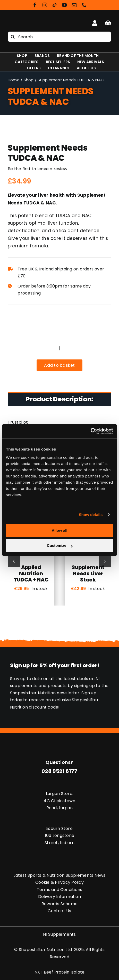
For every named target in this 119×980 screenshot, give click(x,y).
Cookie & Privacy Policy (59, 882)
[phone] (84, 5)
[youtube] (64, 5)
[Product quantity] (59, 349)
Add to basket (59, 365)
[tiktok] (55, 5)
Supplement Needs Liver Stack (88, 573)
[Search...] (59, 37)
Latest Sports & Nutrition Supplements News (59, 875)
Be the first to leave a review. (38, 169)
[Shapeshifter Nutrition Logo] (24, 21)
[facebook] (35, 5)
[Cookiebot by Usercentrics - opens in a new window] (91, 431)
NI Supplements (59, 934)
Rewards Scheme (59, 904)
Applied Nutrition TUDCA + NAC (31, 573)
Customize (60, 545)
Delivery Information (59, 897)
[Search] (13, 37)
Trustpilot (18, 422)
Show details (91, 515)
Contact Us (59, 911)
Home (14, 80)
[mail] (74, 5)
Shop (29, 80)
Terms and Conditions (60, 890)
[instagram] (45, 5)
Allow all (60, 530)
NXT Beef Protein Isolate (60, 972)
